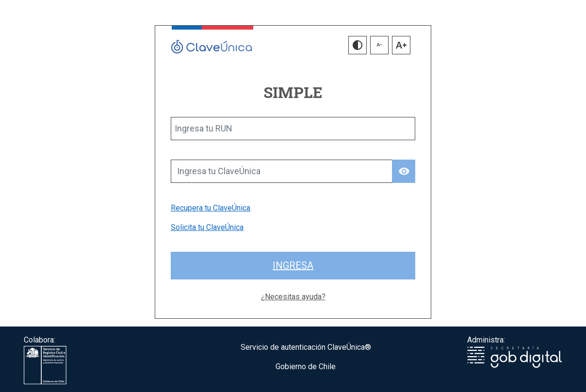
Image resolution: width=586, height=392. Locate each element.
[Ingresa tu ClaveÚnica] (282, 171)
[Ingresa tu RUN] (293, 129)
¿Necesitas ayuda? (293, 297)
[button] (358, 45)
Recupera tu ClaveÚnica (211, 208)
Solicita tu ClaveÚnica (207, 227)
